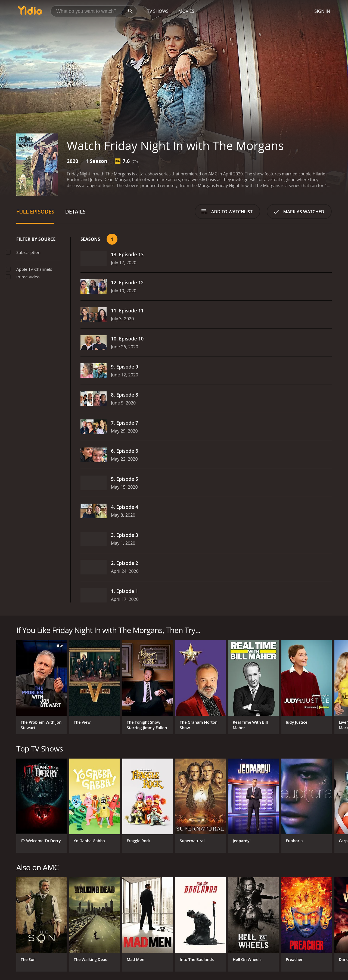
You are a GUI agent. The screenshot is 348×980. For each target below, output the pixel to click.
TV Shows (158, 11)
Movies (186, 11)
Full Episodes (35, 211)
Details (75, 211)
